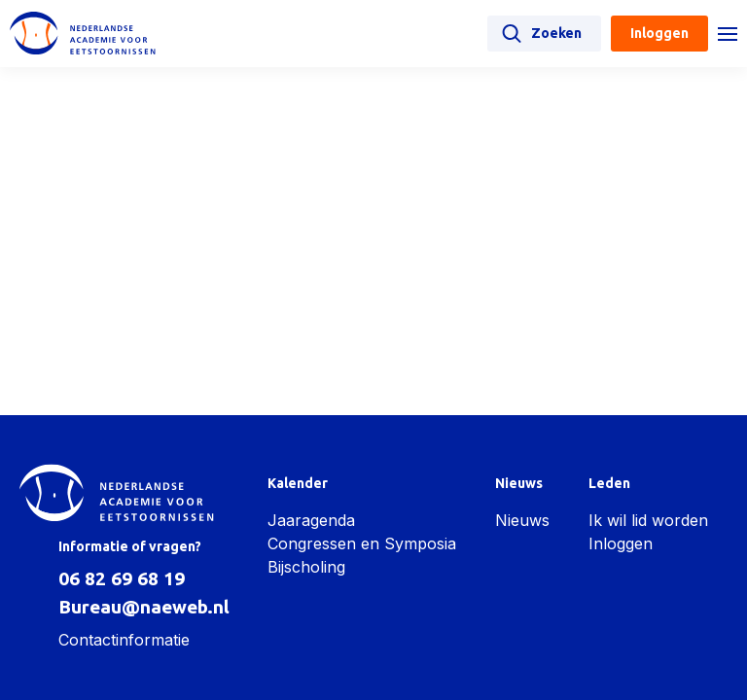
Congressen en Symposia (362, 543)
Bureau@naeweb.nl (144, 607)
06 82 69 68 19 (122, 578)
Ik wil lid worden (648, 520)
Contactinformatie (124, 640)
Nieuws (522, 520)
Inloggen (621, 543)
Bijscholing (306, 567)
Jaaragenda (311, 520)
